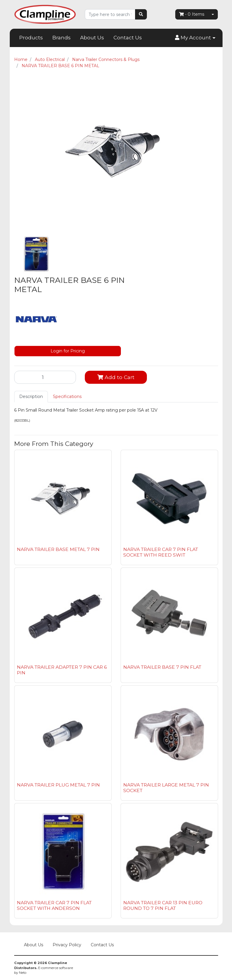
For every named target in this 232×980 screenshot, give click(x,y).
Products (31, 38)
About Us (92, 38)
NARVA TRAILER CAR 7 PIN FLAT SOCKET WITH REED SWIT (161, 552)
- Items (192, 14)
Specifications (67, 396)
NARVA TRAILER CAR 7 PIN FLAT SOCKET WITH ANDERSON (54, 905)
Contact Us (128, 38)
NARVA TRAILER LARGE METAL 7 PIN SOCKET (166, 788)
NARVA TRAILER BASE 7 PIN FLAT (162, 667)
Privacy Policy (67, 945)
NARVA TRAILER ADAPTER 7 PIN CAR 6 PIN (62, 670)
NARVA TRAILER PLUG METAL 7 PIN (58, 785)
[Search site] (141, 14)
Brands (61, 38)
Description (31, 396)
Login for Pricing (68, 351)
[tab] (31, 397)
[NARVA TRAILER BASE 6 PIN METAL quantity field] (45, 377)
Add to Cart (116, 377)
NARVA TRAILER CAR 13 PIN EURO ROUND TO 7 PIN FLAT (163, 905)
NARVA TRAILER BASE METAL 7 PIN (58, 549)
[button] (195, 38)
